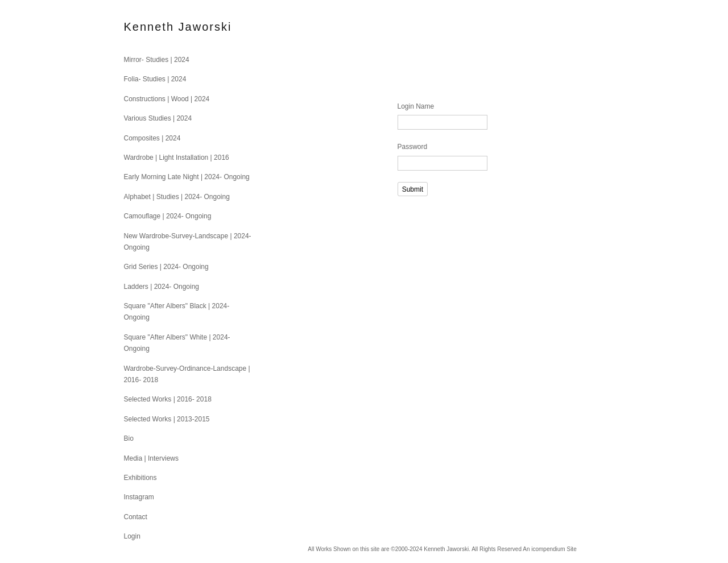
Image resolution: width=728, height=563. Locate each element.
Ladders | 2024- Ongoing (162, 287)
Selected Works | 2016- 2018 (168, 399)
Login (132, 536)
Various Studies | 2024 (158, 118)
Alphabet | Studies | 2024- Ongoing (177, 197)
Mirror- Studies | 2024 (157, 60)
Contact (136, 517)
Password (413, 147)
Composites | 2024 (152, 138)
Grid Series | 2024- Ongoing (166, 267)
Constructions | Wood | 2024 (167, 99)
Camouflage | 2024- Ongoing (168, 216)
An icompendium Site (550, 549)
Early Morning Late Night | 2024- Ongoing (187, 177)
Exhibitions (140, 478)
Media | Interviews (152, 458)
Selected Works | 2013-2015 (167, 419)
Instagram (139, 497)
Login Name (416, 106)
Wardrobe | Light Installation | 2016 (177, 158)
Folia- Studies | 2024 (155, 79)
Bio (129, 438)
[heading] (152, 27)
